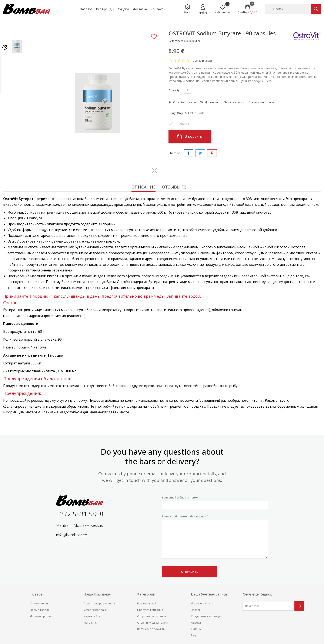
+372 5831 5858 (80, 514)
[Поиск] (288, 9)
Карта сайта (92, 616)
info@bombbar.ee (72, 535)
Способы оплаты (184, 102)
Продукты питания (150, 610)
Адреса (196, 623)
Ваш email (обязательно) (215, 502)
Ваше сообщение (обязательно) (215, 537)
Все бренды (105, 9)
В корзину (190, 136)
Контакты (158, 9)
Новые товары (40, 610)
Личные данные (202, 603)
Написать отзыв (263, 102)
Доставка (140, 9)
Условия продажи (96, 610)
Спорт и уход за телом (152, 623)
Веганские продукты (151, 629)
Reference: (176, 41)
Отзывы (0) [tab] (174, 187)
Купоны (196, 629)
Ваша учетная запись (209, 594)
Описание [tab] (143, 187)
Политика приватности (99, 603)
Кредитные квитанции (207, 616)
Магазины (91, 623)
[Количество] (188, 90)
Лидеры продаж (41, 616)
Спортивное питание (152, 616)
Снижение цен (40, 603)
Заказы (196, 610)
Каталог (86, 9)
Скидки (123, 9)
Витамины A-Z (147, 603)
